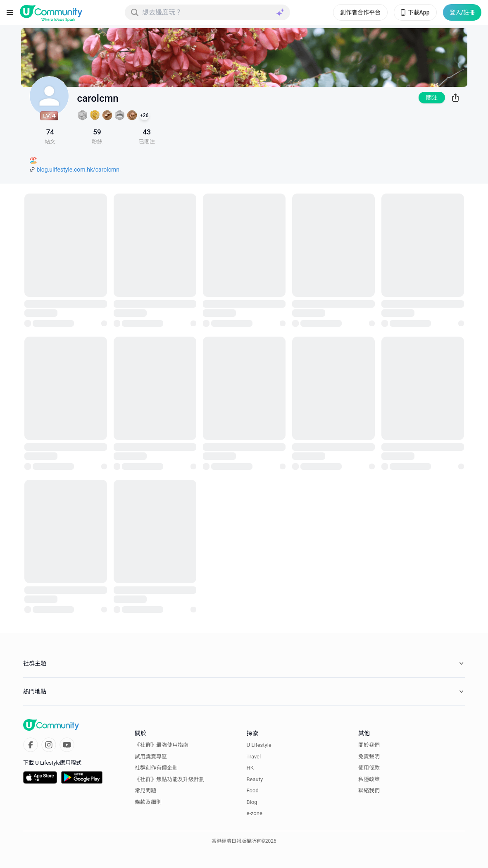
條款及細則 (148, 802)
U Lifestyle (259, 745)
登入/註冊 (462, 12)
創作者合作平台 (360, 12)
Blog (252, 802)
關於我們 (369, 745)
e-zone (255, 813)
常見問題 (145, 790)
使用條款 (369, 768)
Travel (254, 757)
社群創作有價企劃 (156, 768)
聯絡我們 (369, 790)
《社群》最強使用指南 (162, 745)
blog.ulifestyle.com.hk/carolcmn (78, 170)
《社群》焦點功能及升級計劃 (170, 779)
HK (250, 768)
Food (253, 790)
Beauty (255, 779)
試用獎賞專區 (151, 757)
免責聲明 (369, 757)
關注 (432, 98)
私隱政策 (369, 779)
